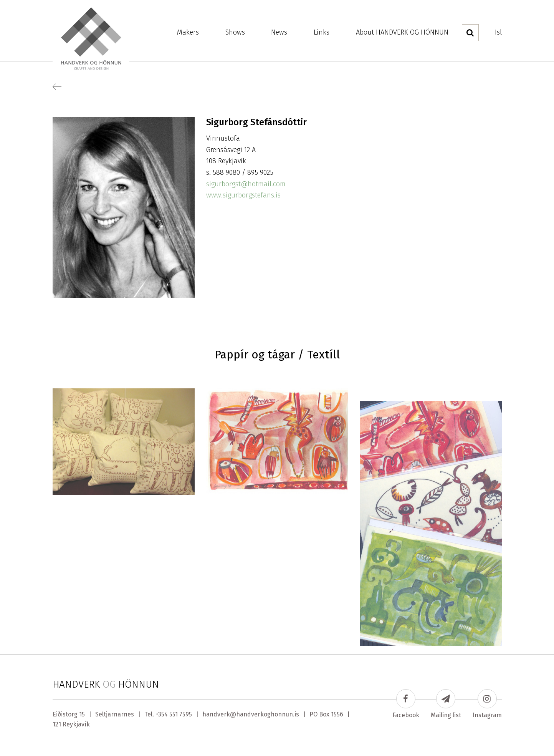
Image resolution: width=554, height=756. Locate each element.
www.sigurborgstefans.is (243, 195)
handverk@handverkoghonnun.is (251, 714)
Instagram (487, 704)
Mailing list (446, 704)
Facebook (406, 704)
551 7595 (181, 714)
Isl (498, 32)
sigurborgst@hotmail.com (246, 184)
